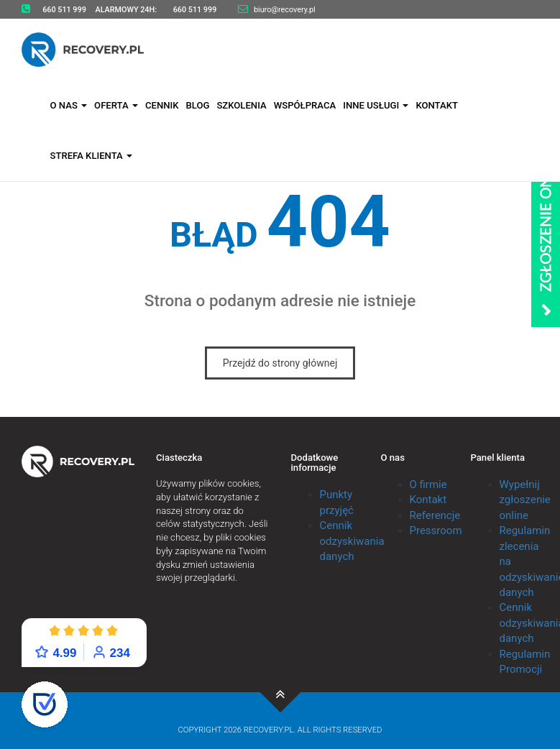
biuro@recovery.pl (285, 10)
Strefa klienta (92, 156)
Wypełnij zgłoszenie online (525, 500)
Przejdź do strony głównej (280, 363)
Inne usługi (376, 105)
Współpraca (305, 105)
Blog (197, 105)
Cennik (162, 105)
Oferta (116, 105)
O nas (69, 105)
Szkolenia (241, 105)
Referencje (435, 515)
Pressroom (436, 530)
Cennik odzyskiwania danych (352, 541)
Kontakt (437, 105)
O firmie (428, 484)
